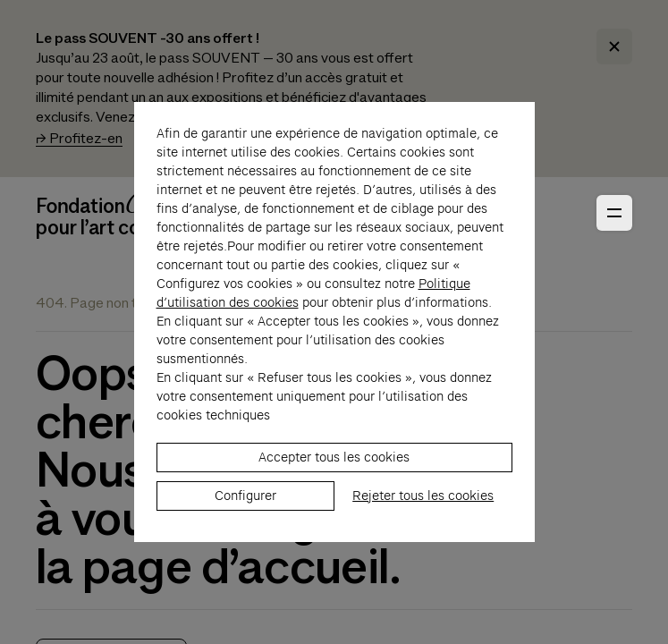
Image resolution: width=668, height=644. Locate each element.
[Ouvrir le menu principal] (614, 213)
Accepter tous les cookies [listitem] (334, 486)
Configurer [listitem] (245, 524)
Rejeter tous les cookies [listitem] (423, 524)
